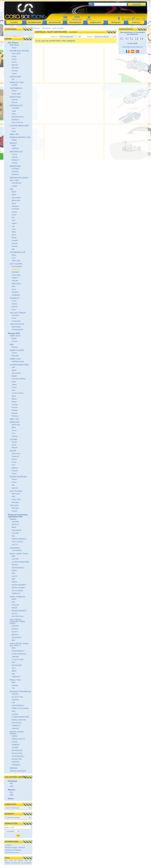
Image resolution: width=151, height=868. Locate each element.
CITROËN (15, 108)
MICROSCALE (17, 750)
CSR (13, 703)
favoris (89, 19)
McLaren (15, 347)
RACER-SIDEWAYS (19, 539)
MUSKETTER (17, 759)
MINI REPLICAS (16, 152)
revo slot (28, 861)
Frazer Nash (16, 94)
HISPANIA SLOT (16, 106)
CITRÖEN (15, 209)
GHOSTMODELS (18, 568)
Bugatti (14, 376)
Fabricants (95, 22)
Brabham (15, 100)
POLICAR (15, 533)
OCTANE (13, 439)
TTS (13, 688)
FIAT (13, 497)
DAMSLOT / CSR (17, 83)
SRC (13, 674)
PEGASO (15, 172)
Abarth (14, 192)
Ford (13, 128)
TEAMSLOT (15, 298)
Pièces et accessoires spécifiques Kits (18, 516)
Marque (90, 37)
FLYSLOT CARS (18, 660)
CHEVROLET (17, 183)
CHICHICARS (15, 77)
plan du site (77, 19)
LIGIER (14, 186)
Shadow (15, 246)
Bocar (14, 203)
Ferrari (14, 56)
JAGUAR (15, 281)
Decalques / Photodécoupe (20, 691)
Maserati (15, 65)
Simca (14, 309)
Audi (13, 367)
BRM (12, 345)
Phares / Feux (15, 680)
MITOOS (15, 565)
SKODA (15, 163)
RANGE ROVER (18, 117)
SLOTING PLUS (18, 616)
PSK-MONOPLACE (17, 252)
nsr (15, 861)
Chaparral (15, 206)
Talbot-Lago (16, 261)
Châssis (13, 519)
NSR (13, 579)
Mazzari (15, 102)
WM (13, 249)
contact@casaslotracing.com (133, 47)
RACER (13, 451)
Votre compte (126, 19)
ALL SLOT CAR (17, 697)
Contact (136, 22)
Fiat (13, 79)
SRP (13, 640)
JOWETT (15, 278)
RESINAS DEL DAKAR (19, 178)
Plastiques (13, 781)
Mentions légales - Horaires (15, 847)
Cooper (14, 212)
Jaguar (14, 223)
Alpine (14, 195)
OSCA (14, 289)
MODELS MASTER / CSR (20, 137)
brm (6, 861)
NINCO (14, 570)
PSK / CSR (14, 181)
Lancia (14, 62)
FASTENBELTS (16, 88)
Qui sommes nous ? (12, 852)
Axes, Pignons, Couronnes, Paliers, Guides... (17, 621)
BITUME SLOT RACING (19, 51)
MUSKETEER (15, 166)
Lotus (14, 229)
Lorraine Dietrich (18, 393)
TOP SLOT (14, 506)
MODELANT (15, 422)
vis (22, 863)
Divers (11, 799)
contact (65, 19)
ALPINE (15, 85)
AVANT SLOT (15, 336)
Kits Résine (13, 43)
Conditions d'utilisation (13, 850)
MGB (13, 286)
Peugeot (15, 240)
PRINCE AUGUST (18, 739)
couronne (14, 863)
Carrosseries (15, 548)
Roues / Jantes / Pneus (19, 554)
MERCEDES (16, 284)
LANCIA (15, 157)
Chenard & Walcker (19, 379)
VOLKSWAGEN (17, 330)
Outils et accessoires (18, 771)
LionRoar (15, 714)
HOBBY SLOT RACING (20, 708)
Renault (14, 307)
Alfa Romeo (16, 200)
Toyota (14, 73)
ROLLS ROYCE (17, 122)
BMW (14, 146)
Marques (116, 22)
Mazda (14, 338)
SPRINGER (16, 765)
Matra (14, 131)
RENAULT (15, 120)
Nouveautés (55, 22)
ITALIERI (15, 747)
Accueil (14, 22)
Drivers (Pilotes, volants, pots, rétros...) (19, 644)
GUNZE (15, 742)
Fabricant (54, 37)
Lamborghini (16, 321)
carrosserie (28, 863)
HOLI (14, 711)
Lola (13, 226)
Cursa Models (17, 550)
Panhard (15, 405)
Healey (14, 59)
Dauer (14, 382)
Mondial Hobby (17, 753)
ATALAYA (15, 694)
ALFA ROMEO (17, 266)
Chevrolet (15, 315)
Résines (12, 790)
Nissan (14, 48)
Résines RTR (14, 333)
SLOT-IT (15, 545)
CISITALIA (16, 269)
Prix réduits (75, 22)
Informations (35, 22)
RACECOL (16, 762)
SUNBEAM (16, 295)
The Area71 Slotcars (18, 313)
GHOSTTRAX (15, 97)
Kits (11, 783)
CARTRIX (15, 522)
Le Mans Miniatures (19, 654)
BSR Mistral (14, 45)
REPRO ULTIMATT (19, 588)
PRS (13, 573)
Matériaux (14, 768)
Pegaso (14, 304)
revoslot (21, 861)
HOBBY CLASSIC (17, 350)
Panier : (138, 19)
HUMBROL (16, 745)
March (14, 235)
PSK (12, 189)
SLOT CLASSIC (16, 264)
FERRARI (15, 148)
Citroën (14, 353)
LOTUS (14, 154)
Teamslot (15, 685)
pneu (19, 863)
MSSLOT (13, 143)
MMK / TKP (14, 134)
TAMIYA (15, 736)
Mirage (14, 238)
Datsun (14, 459)
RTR (12, 786)
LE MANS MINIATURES (19, 126)
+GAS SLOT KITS (17, 324)
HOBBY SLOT (15, 359)
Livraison (8, 845)
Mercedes (15, 68)
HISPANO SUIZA (18, 362)
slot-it (11, 861)
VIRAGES (15, 728)
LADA (14, 111)
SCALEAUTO (17, 530)
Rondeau (15, 416)
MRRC (14, 527)
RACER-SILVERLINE (18, 477)
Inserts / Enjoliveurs (17, 597)
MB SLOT (15, 524)
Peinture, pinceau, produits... (17, 733)
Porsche (15, 71)
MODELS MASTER (19, 720)
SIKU (14, 668)
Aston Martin (16, 53)
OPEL (14, 114)
